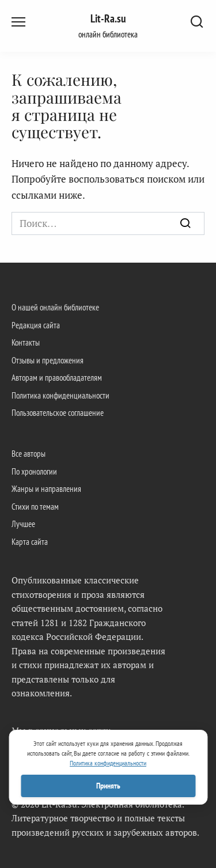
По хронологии (34, 471)
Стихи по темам (35, 506)
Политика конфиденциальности (60, 395)
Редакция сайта (36, 325)
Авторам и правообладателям (57, 377)
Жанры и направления (46, 488)
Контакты (26, 342)
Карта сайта (30, 541)
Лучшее (23, 524)
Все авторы (29, 453)
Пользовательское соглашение (58, 412)
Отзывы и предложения (48, 360)
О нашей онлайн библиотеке (55, 307)
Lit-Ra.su (108, 18)
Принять (108, 786)
